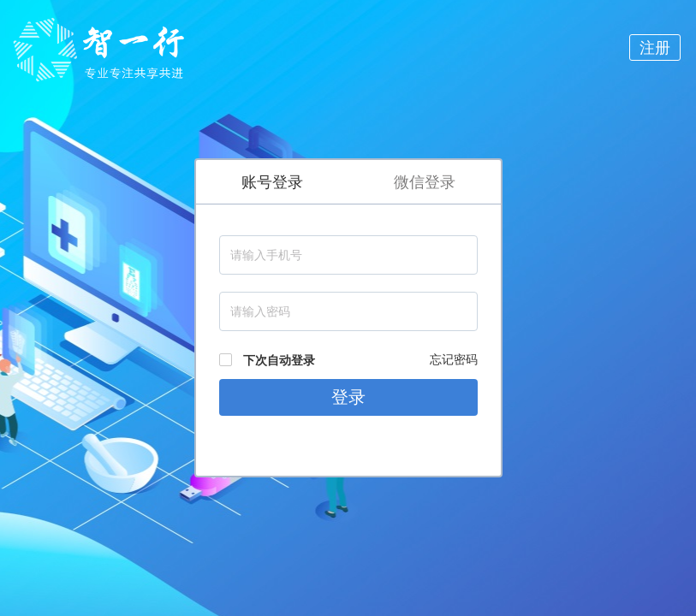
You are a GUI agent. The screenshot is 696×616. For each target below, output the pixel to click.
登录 (348, 397)
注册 (655, 47)
